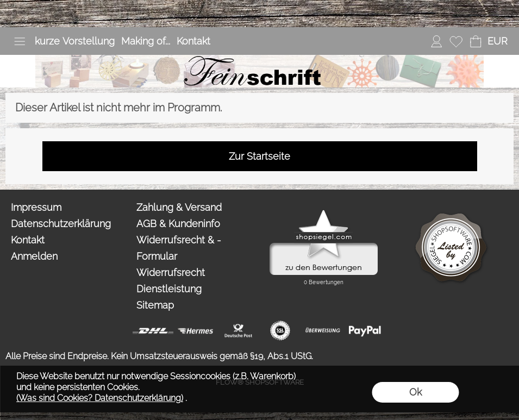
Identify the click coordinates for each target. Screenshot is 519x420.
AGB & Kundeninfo (178, 224)
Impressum (36, 207)
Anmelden (34, 256)
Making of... (146, 41)
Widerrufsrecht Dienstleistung (171, 281)
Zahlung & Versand (179, 207)
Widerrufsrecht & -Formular (179, 248)
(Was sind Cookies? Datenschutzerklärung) (100, 398)
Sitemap (155, 305)
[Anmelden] (436, 41)
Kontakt (193, 41)
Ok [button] (415, 392)
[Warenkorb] (476, 41)
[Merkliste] (456, 41)
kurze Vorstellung (75, 41)
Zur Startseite (259, 156)
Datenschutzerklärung (61, 224)
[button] (20, 41)
